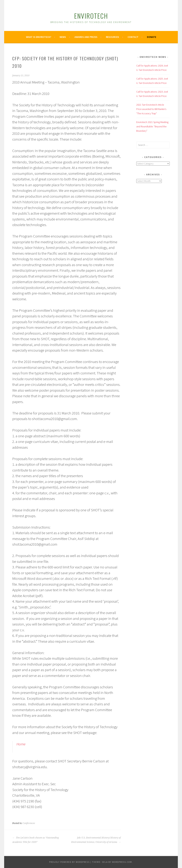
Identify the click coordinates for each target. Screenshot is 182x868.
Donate (152, 37)
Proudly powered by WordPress (69, 862)
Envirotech (91, 16)
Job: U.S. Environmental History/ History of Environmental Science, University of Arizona (96, 840)
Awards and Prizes (86, 37)
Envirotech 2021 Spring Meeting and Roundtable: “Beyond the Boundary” (152, 126)
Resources (113, 37)
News (63, 37)
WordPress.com (122, 862)
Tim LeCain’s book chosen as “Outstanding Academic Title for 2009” (36, 840)
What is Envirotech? (39, 37)
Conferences (29, 823)
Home (21, 744)
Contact (133, 37)
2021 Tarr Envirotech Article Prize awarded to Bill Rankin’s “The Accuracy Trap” (151, 109)
